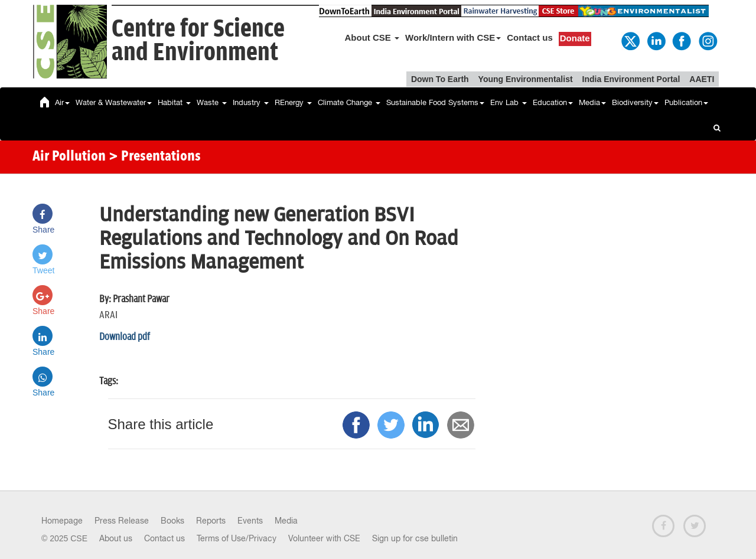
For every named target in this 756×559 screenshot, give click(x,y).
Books (172, 521)
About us (116, 538)
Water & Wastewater (114, 102)
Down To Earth (440, 79)
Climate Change (349, 102)
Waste (212, 102)
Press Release (122, 521)
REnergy (293, 102)
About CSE (372, 37)
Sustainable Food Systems (435, 102)
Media (592, 102)
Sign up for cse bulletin (415, 538)
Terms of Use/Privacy (237, 538)
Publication (686, 102)
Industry (251, 102)
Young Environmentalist (526, 79)
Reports (211, 521)
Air (62, 102)
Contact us (530, 37)
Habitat (174, 102)
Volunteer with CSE (324, 538)
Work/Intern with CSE (453, 37)
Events (250, 521)
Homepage (62, 521)
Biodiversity (635, 102)
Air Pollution (69, 157)
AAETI (702, 79)
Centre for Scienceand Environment (198, 41)
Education (553, 102)
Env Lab (509, 102)
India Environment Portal (631, 79)
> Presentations (155, 157)
